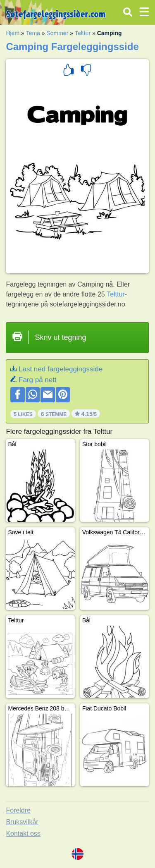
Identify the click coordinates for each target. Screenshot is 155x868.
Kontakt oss (23, 833)
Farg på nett (38, 380)
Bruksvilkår (22, 822)
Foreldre (18, 810)
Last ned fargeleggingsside (61, 369)
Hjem (13, 33)
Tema (33, 33)
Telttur (83, 33)
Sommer (57, 33)
